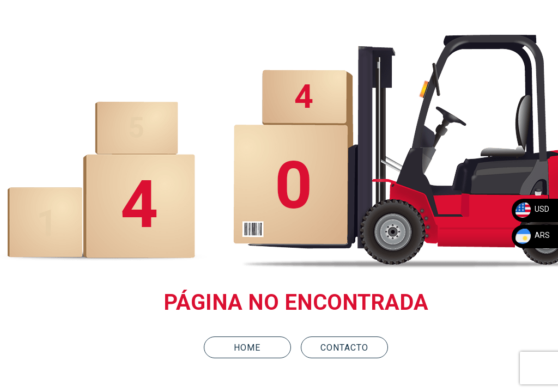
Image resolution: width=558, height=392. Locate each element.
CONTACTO (344, 348)
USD (532, 209)
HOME (247, 348)
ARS (532, 235)
